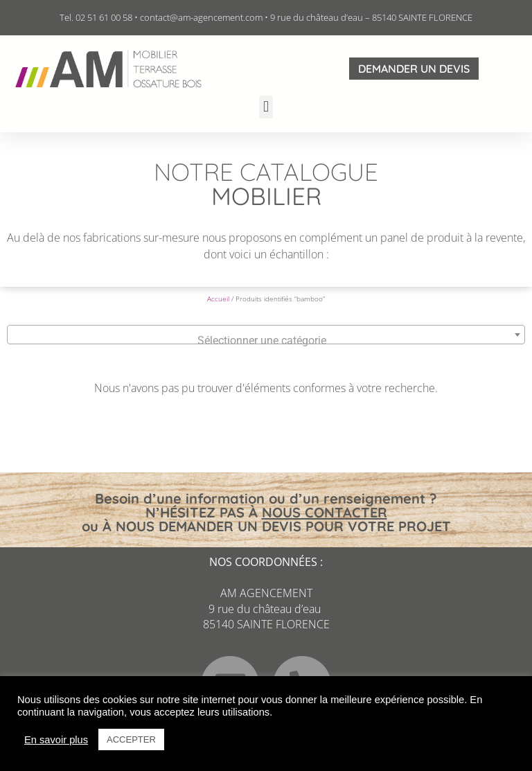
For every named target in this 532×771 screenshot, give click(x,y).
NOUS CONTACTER (325, 512)
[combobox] (266, 335)
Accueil (218, 299)
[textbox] (266, 341)
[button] (266, 107)
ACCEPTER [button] (131, 739)
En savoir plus (56, 740)
